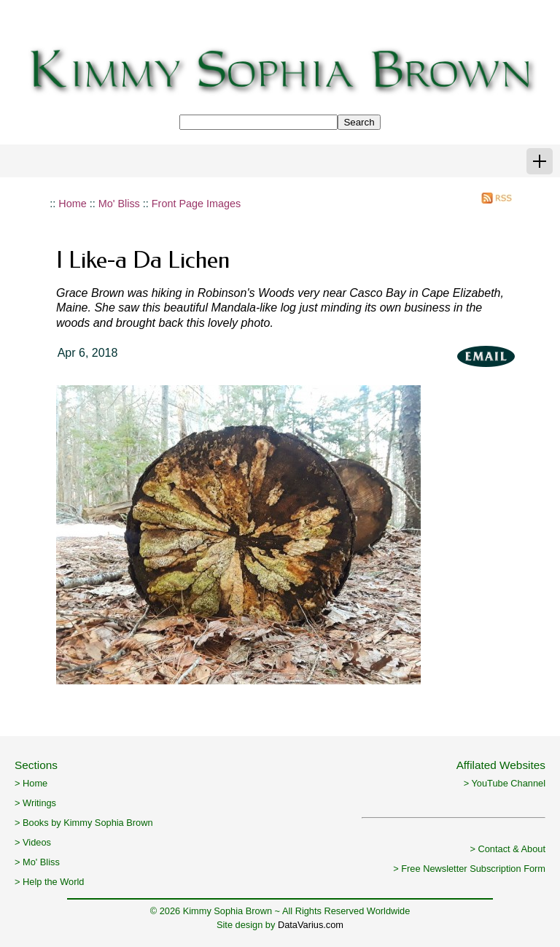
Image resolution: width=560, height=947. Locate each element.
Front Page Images (196, 204)
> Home (31, 783)
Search (359, 122)
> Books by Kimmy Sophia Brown (84, 823)
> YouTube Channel (505, 783)
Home (72, 204)
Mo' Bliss (119, 204)
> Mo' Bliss (37, 862)
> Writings (35, 803)
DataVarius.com (311, 925)
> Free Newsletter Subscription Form (469, 869)
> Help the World (49, 882)
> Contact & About (507, 849)
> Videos (33, 842)
